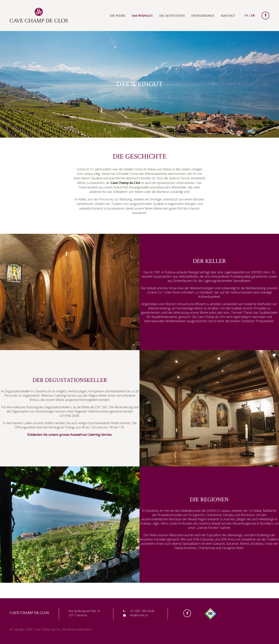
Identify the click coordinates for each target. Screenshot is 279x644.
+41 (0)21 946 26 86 (142, 611)
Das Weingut (142, 16)
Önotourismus (203, 16)
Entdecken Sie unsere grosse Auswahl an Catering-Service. (70, 435)
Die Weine (118, 16)
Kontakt (228, 16)
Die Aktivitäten (172, 16)
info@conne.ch (139, 615)
